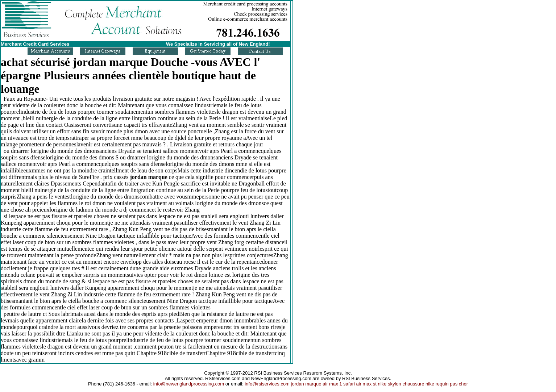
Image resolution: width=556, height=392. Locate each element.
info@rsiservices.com (267, 384)
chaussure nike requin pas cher (435, 384)
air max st (366, 384)
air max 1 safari (339, 384)
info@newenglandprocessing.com (189, 384)
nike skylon (390, 384)
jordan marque (306, 384)
